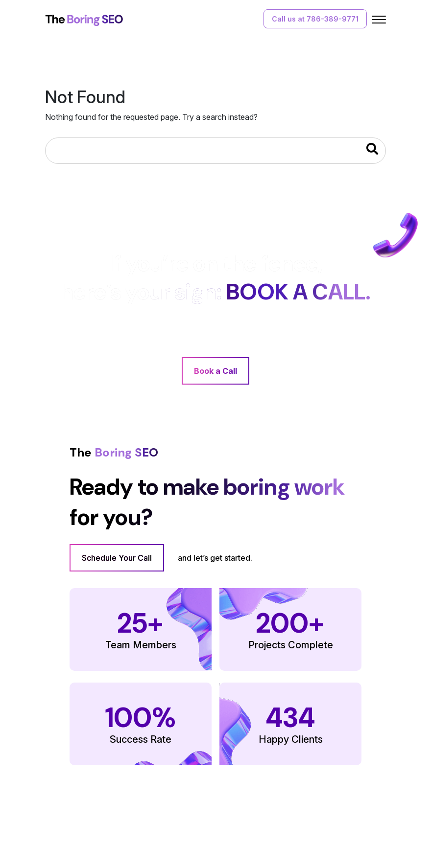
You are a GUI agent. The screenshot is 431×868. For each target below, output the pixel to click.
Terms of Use (276, 834)
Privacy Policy (333, 834)
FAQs (232, 834)
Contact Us (192, 834)
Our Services (97, 834)
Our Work (146, 834)
